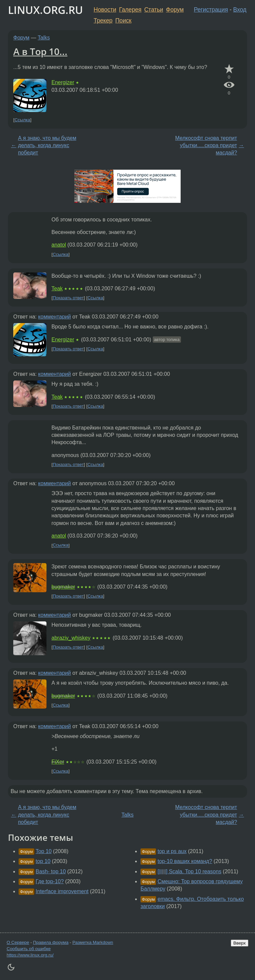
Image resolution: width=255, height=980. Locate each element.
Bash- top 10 (51, 871)
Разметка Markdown (93, 942)
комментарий (55, 317)
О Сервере (18, 942)
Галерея (130, 10)
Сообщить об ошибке (29, 949)
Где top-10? (50, 881)
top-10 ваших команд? (185, 861)
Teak (57, 288)
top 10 (43, 861)
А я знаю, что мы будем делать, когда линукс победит (47, 145)
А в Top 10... (40, 51)
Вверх (240, 943)
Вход (240, 10)
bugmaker (63, 587)
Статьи (154, 10)
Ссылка (22, 120)
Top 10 (43, 851)
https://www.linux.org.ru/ (30, 955)
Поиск (123, 21)
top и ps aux (172, 851)
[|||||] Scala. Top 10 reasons (190, 871)
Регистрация (211, 10)
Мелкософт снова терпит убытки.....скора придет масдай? (206, 145)
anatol (59, 245)
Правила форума (51, 942)
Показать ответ (68, 298)
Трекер (103, 21)
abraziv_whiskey (71, 638)
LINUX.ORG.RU (45, 10)
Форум (175, 10)
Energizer (63, 82)
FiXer (58, 762)
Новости (105, 10)
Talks (44, 38)
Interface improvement (62, 891)
